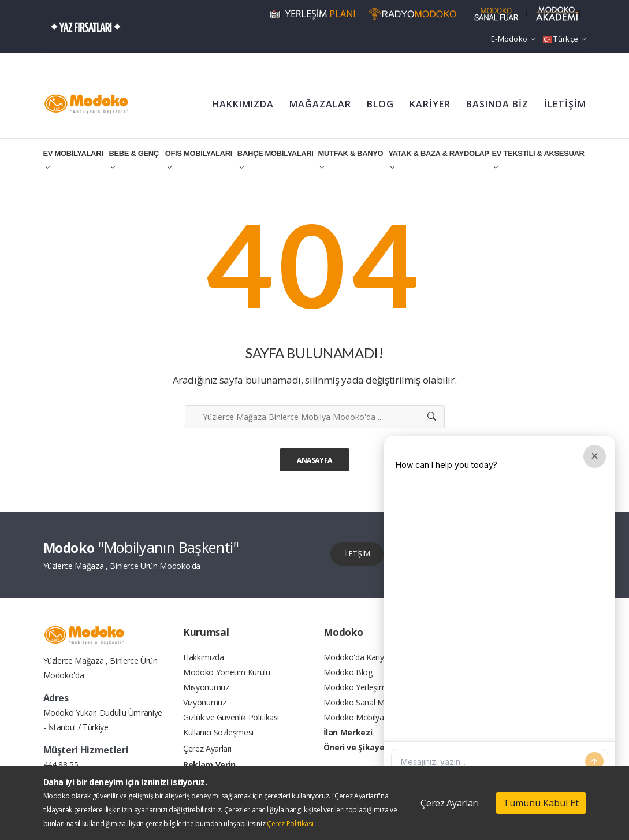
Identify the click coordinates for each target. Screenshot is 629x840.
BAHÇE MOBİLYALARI (276, 160)
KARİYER (430, 104)
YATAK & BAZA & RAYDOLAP (438, 160)
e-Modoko (513, 39)
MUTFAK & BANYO (350, 160)
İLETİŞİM (565, 104)
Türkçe (564, 39)
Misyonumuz (206, 693)
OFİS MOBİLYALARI (199, 160)
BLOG (380, 104)
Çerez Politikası (290, 824)
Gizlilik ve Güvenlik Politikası (231, 728)
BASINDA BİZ (497, 104)
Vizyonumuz (205, 710)
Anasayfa (314, 460)
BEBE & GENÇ (133, 160)
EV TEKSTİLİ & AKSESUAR (538, 160)
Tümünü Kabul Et (541, 803)
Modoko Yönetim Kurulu (227, 676)
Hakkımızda (204, 658)
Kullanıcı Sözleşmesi (218, 745)
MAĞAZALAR (320, 104)
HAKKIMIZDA (243, 104)
